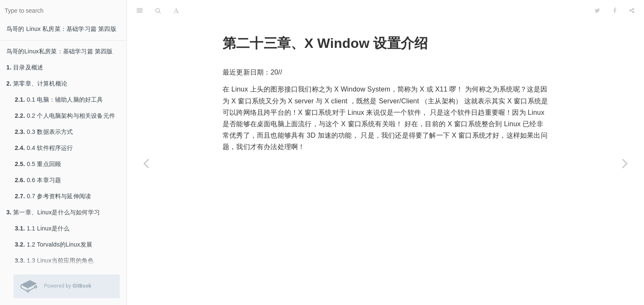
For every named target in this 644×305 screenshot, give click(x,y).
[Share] (632, 11)
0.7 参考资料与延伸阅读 (53, 196)
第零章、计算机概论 (37, 83)
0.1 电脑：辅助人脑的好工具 (59, 100)
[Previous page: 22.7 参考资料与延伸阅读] (146, 163)
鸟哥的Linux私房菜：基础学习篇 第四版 (60, 51)
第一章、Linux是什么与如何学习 (53, 212)
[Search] (158, 11)
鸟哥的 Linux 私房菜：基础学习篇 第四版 (61, 29)
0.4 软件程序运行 (44, 148)
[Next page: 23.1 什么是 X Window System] (625, 163)
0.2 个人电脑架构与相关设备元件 (65, 116)
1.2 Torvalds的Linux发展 (54, 244)
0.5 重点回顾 (38, 164)
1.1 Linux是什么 (42, 228)
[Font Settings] (176, 11)
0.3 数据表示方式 (44, 132)
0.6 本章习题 (38, 180)
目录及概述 (25, 67)
